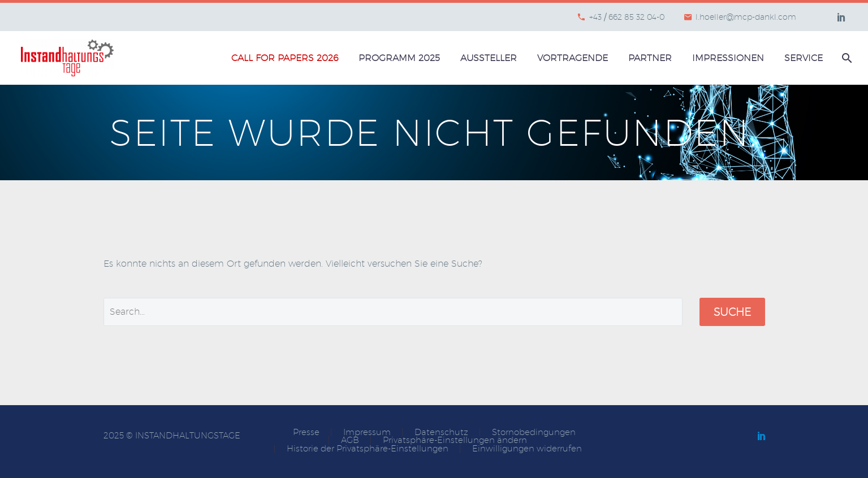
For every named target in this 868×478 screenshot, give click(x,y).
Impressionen (728, 58)
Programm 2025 (399, 58)
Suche (732, 312)
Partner (650, 58)
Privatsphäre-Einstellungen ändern (455, 440)
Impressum (367, 433)
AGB (350, 440)
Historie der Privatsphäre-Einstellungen (368, 449)
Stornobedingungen (534, 433)
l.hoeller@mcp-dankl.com (746, 17)
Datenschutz (441, 433)
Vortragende (573, 58)
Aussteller (489, 58)
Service (804, 58)
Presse (306, 433)
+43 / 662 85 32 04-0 (627, 17)
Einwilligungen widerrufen (527, 449)
